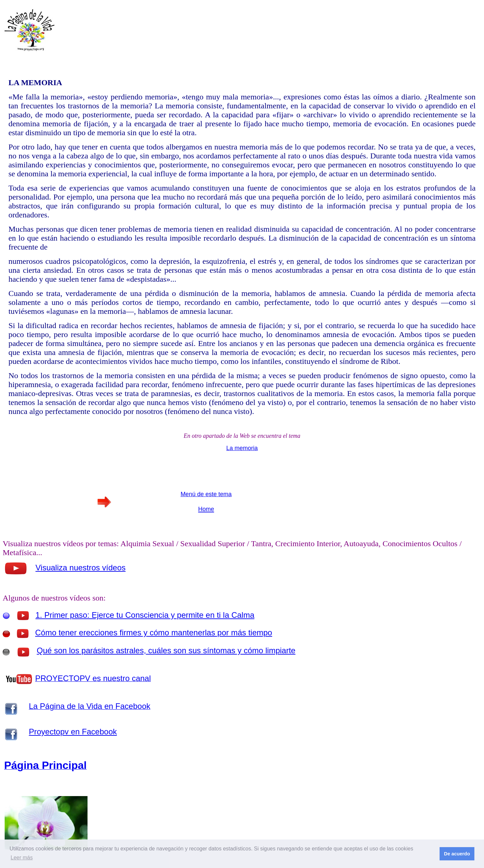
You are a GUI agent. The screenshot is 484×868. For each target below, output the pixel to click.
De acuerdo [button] (457, 854)
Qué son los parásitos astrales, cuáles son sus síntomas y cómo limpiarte (166, 650)
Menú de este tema (206, 494)
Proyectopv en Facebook (73, 732)
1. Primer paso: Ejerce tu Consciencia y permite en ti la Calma (145, 615)
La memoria (242, 448)
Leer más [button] (22, 858)
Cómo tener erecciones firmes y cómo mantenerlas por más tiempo (154, 633)
